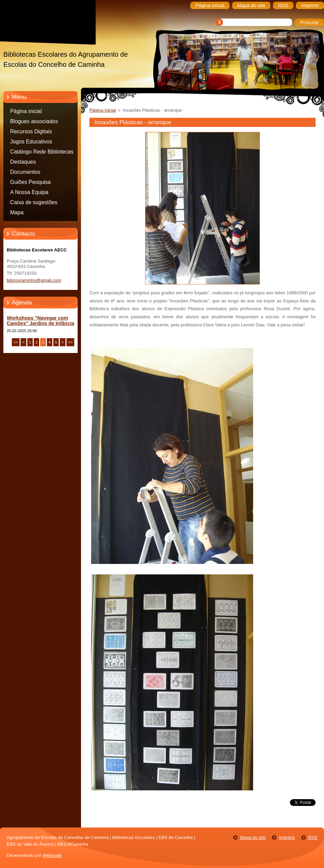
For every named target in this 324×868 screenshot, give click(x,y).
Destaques (23, 162)
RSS (313, 837)
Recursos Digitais (31, 131)
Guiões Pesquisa (30, 182)
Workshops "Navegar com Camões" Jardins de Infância (40, 321)
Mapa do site (253, 837)
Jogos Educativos (31, 142)
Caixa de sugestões (34, 202)
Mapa (17, 212)
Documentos (25, 172)
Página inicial (26, 111)
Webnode (52, 855)
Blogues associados (34, 121)
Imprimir (287, 837)
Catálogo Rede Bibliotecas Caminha (42, 153)
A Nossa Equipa (29, 192)
